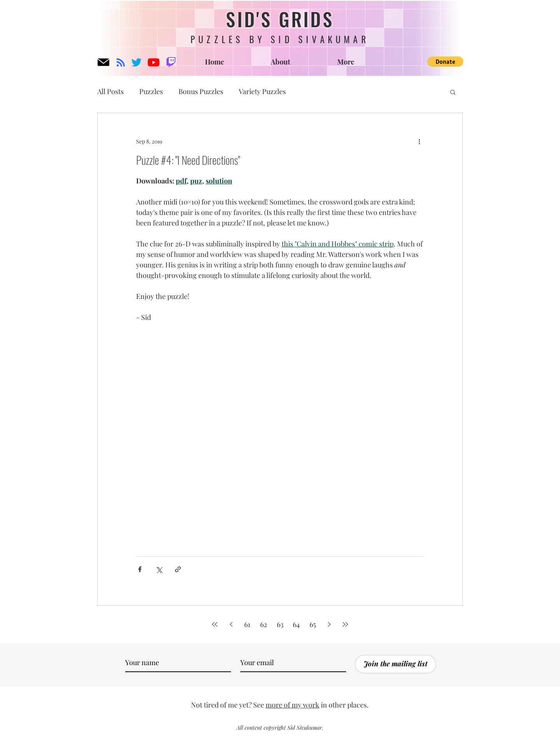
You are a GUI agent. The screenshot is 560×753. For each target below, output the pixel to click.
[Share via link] (178, 569)
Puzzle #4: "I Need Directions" (188, 160)
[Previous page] (231, 624)
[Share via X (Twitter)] (159, 569)
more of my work (292, 705)
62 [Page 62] (264, 624)
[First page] (215, 624)
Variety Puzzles (262, 91)
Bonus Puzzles (201, 91)
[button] (445, 61)
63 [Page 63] (280, 624)
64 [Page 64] (296, 624)
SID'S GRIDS (280, 19)
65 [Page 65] (313, 624)
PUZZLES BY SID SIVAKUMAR (280, 39)
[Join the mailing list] (395, 664)
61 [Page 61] (247, 624)
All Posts (110, 91)
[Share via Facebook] (140, 569)
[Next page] (329, 624)
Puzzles (151, 91)
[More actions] (419, 141)
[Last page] (345, 624)
